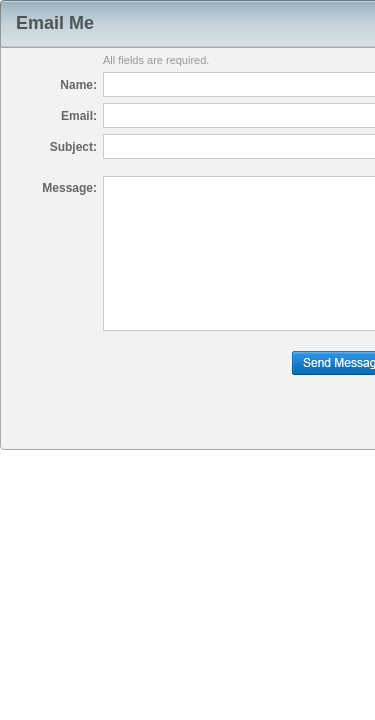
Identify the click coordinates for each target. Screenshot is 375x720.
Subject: (73, 147)
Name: (78, 85)
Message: (69, 188)
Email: (79, 116)
